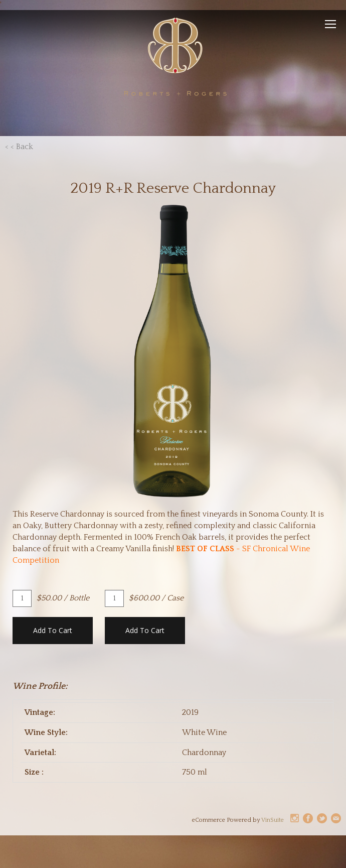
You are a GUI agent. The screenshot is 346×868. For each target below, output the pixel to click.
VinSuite (273, 820)
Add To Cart (53, 630)
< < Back (19, 147)
